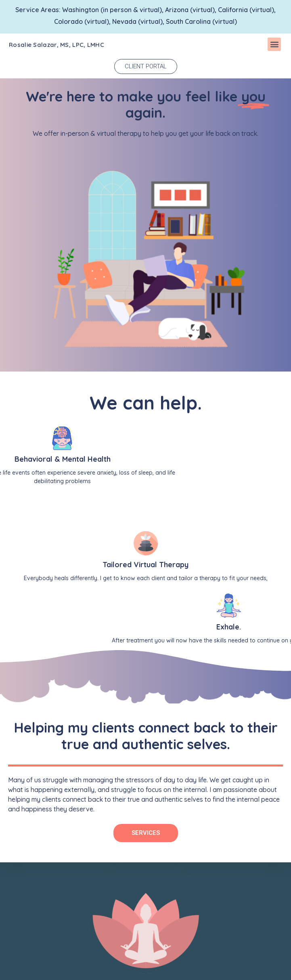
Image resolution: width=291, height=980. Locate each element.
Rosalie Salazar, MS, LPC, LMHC (57, 45)
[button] (274, 44)
